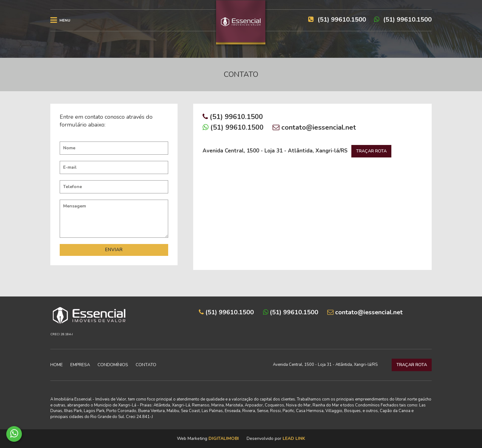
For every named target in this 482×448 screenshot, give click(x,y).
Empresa (80, 365)
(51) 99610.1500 (403, 20)
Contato (146, 365)
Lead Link (294, 438)
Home (57, 365)
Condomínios (113, 365)
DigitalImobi (224, 438)
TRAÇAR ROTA (371, 151)
